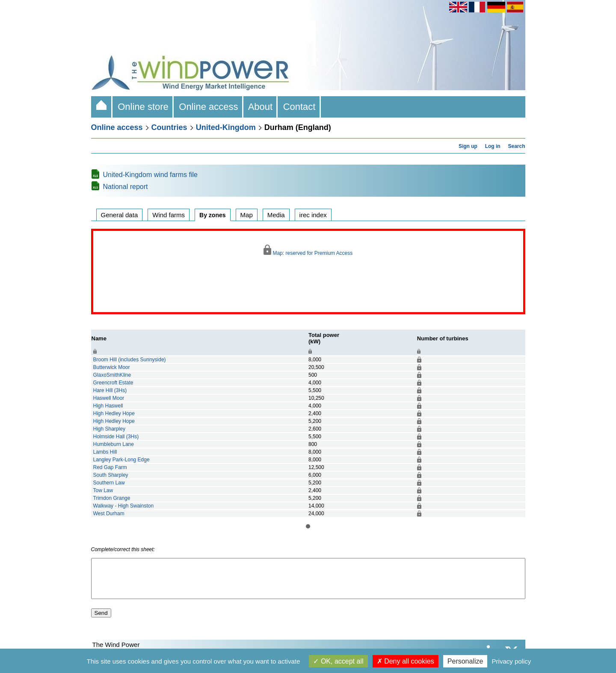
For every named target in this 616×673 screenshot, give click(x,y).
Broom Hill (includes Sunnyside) (130, 360)
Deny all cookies (406, 661)
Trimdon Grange (112, 498)
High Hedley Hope (114, 413)
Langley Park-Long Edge (121, 460)
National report (126, 187)
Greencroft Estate (113, 383)
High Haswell (108, 406)
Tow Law (103, 490)
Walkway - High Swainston (124, 506)
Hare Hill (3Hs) (110, 390)
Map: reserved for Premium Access (308, 250)
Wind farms (169, 215)
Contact (299, 107)
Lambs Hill (105, 452)
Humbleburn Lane (114, 444)
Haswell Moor (109, 398)
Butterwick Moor (112, 367)
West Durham (109, 514)
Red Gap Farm (110, 467)
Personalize (465, 661)
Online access (209, 107)
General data (120, 215)
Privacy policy (512, 661)
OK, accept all (338, 661)
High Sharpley (109, 429)
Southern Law (109, 483)
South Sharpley (111, 475)
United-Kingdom (226, 127)
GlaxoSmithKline (112, 375)
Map (247, 215)
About (261, 107)
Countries (169, 127)
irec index (313, 215)
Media (276, 215)
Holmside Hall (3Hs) (116, 437)
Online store (143, 107)
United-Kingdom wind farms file (150, 175)
